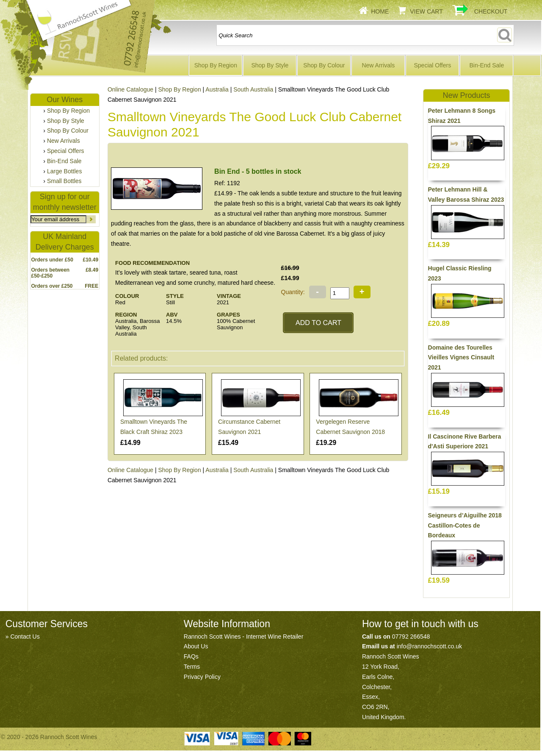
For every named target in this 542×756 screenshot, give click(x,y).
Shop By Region (216, 65)
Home (380, 11)
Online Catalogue (130, 470)
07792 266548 (411, 636)
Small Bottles (64, 181)
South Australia (253, 89)
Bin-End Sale (487, 65)
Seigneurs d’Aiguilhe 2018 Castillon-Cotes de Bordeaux (465, 525)
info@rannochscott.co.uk (429, 646)
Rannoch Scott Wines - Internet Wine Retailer (243, 636)
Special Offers (433, 65)
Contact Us (25, 636)
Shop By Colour (324, 65)
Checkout (491, 11)
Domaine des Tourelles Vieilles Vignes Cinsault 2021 (461, 358)
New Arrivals (378, 65)
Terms (192, 667)
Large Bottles (65, 171)
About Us (196, 646)
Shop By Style (270, 65)
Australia (217, 89)
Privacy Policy (202, 677)
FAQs (191, 656)
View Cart (426, 11)
